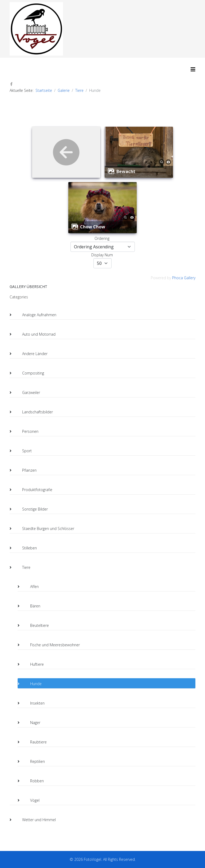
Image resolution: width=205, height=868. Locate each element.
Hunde (32, 684)
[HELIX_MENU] (193, 69)
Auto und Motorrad (35, 334)
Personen (26, 431)
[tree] (102, 562)
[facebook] (11, 84)
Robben (33, 781)
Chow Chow (93, 227)
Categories (19, 297)
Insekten (33, 703)
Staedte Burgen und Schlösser (44, 529)
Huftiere (33, 664)
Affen (30, 587)
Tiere (79, 90)
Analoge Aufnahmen (35, 315)
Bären (31, 606)
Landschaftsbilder (33, 412)
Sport (23, 451)
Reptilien (33, 762)
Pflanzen (25, 470)
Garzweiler (27, 393)
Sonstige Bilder (31, 509)
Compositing (29, 373)
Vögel (31, 800)
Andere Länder (31, 354)
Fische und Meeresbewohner (51, 645)
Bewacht (126, 171)
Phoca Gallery (184, 278)
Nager (31, 723)
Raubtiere (34, 742)
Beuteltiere (35, 626)
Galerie (64, 90)
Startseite (44, 90)
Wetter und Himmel (35, 820)
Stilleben (25, 548)
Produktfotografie (33, 490)
